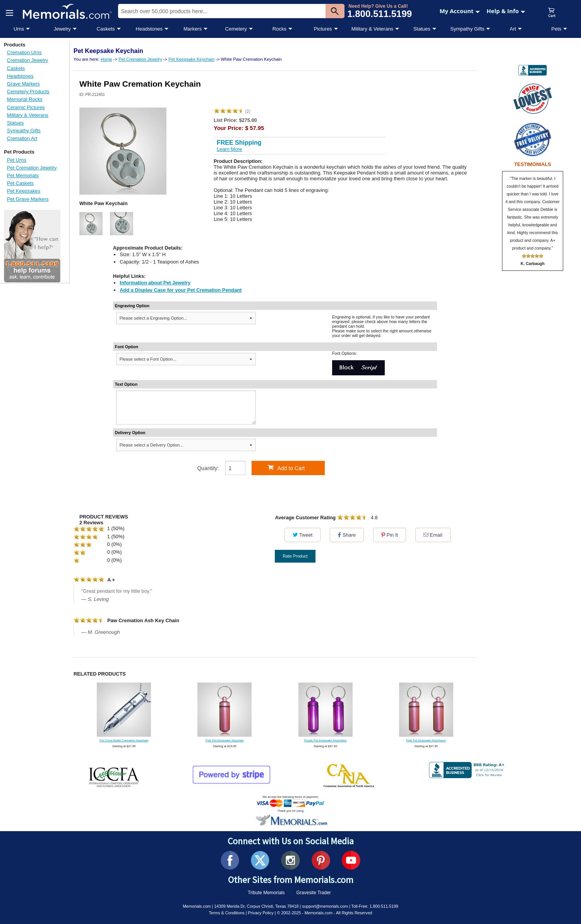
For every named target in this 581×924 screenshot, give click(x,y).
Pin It (390, 535)
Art (513, 29)
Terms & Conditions (226, 913)
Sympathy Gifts (467, 29)
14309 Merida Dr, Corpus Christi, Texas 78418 (256, 906)
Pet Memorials (23, 175)
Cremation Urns (24, 52)
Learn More (229, 149)
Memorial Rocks (25, 99)
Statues (422, 29)
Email (433, 535)
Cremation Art (22, 138)
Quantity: (208, 468)
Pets (556, 29)
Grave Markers (23, 84)
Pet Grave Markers (28, 199)
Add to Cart (286, 468)
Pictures (323, 29)
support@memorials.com (325, 906)
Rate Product (295, 556)
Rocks (279, 29)
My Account (460, 11)
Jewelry (62, 29)
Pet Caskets (20, 183)
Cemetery (236, 29)
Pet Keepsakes (24, 191)
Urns (19, 29)
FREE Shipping (239, 143)
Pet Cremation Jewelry (32, 168)
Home (106, 59)
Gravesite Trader (314, 893)
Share (347, 535)
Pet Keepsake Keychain (191, 59)
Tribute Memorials (266, 893)
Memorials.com (197, 906)
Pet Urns (17, 160)
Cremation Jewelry (27, 60)
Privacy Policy (261, 913)
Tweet (302, 535)
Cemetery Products (28, 92)
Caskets (106, 29)
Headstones (149, 29)
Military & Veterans (372, 29)
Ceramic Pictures (26, 107)
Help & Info (506, 11)
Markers (193, 29)
